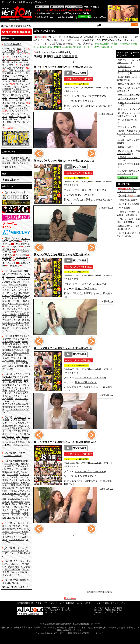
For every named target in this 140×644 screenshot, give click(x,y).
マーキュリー (20, 523)
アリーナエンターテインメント (16, 278)
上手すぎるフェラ (127, 99)
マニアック (19, 526)
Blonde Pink (17, 502)
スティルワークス (15, 409)
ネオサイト (24, 453)
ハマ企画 (22, 255)
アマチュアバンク (15, 308)
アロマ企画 (9, 282)
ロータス (13, 575)
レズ (19, 84)
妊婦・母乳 (12, 68)
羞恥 (11, 108)
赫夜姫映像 (8, 342)
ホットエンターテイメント (15, 514)
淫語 (5, 78)
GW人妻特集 (124, 208)
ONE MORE (13, 583)
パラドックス (20, 466)
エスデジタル (9, 298)
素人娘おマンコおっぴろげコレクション (128, 115)
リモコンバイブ (18, 106)
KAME (16, 336)
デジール (18, 434)
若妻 (22, 68)
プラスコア (23, 491)
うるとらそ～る (19, 290)
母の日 (24, 464)
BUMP (17, 472)
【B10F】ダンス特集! (128, 204)
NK (15, 453)
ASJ (27, 295)
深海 (5, 390)
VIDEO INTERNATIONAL (16, 240)
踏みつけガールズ (15, 488)
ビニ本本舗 (13, 474)
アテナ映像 (13, 274)
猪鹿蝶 (24, 285)
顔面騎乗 (7, 89)
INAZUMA (14, 285)
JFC (26, 382)
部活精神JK (17, 485)
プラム (12, 491)
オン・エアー (15, 306)
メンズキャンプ (17, 540)
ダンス (18, 108)
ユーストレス (18, 550)
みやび (25, 531)
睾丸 (9, 163)
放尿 (25, 87)
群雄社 (20, 366)
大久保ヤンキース (11, 320)
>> (10, 167)
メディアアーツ (10, 534)
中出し (23, 81)
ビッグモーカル (17, 477)
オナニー (19, 73)
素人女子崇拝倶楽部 (15, 405)
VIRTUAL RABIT (21, 461)
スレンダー (17, 114)
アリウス (10, 276)
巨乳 (15, 81)
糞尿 (15, 160)
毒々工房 (13, 442)
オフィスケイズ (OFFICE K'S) (90, 96)
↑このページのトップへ (100, 592)
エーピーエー (14, 301)
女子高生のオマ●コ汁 (128, 120)
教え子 (14, 158)
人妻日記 (24, 480)
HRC (20, 293)
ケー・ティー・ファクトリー (15, 362)
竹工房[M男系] (23, 244)
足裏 (11, 70)
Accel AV (18, 271)
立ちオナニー (20, 76)
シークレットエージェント (16, 386)
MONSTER (22, 257)
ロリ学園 (25, 567)
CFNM (6, 49)
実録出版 (18, 380)
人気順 (57, 56)
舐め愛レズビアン (127, 147)
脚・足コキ (8, 62)
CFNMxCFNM (9, 385)
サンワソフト (14, 247)
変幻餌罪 (15, 512)
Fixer (14, 504)
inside (25, 328)
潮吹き (10, 73)
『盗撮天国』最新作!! (128, 200)
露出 (22, 103)
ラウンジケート (21, 561)
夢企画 (27, 553)
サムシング (19, 374)
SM (8, 87)
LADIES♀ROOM (12, 569)
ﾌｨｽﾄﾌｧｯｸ (13, 116)
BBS (23, 483)
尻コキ (19, 62)
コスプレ (13, 97)
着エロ (23, 116)
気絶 (15, 92)
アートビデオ (13, 328)
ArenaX (26, 279)
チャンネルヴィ (19, 423)
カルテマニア (20, 339)
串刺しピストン (126, 127)
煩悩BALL (7, 472)
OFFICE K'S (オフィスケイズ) (16, 321)
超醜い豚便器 (9, 426)
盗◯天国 (18, 439)
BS (4, 474)
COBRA (8, 260)
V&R (24, 493)
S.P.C (5, 331)
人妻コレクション (15, 478)
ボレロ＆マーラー (21, 518)
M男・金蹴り (17, 49)
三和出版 (7, 380)
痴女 (11, 65)
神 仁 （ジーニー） (16, 401)
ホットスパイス (15, 507)
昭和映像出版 (15, 382)
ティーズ (14, 266)
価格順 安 (69, 56)
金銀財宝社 (8, 350)
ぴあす (26, 472)
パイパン (13, 111)
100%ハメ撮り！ (11, 483)
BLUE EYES (14, 499)
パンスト (19, 70)
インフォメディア (11, 287)
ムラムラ (15, 531)
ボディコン (12, 103)
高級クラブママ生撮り (129, 164)
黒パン (16, 163)
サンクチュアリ (20, 377)
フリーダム (17, 496)
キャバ (25, 163)
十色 (18, 436)
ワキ (22, 111)
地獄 (22, 158)
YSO (16, 580)
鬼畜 (6, 106)
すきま (12, 390)
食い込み (15, 95)
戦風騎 (10, 398)
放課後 (23, 160)
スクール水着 (15, 100)
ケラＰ (14, 358)
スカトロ (16, 87)
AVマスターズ (18, 312)
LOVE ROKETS (10, 564)
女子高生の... (124, 67)
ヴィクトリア (9, 293)
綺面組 (25, 347)
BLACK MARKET (11, 493)
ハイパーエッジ (11, 464)
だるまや (15, 420)
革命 (24, 336)
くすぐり (7, 92)
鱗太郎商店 (14, 567)
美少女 (6, 54)
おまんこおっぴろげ (128, 84)
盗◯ (22, 92)
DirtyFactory (20, 417)
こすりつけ (14, 78)
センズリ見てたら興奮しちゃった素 (128, 152)
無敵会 (6, 531)
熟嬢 (18, 404)
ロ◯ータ (15, 54)
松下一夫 (7, 526)
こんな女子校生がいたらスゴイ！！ (128, 172)
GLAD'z (19, 350)
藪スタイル (19, 548)
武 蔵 (26, 529)
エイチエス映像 (16, 313)
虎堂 (22, 442)
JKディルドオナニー (128, 95)
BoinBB (24, 469)
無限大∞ (11, 529)
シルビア (24, 388)
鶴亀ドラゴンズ (21, 428)
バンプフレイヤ (10, 469)
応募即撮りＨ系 (19, 317)
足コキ (6, 158)
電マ (26, 108)
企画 (22, 97)
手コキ (25, 60)
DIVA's (11, 436)
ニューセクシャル (13, 455)
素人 (26, 51)
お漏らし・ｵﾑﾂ (20, 89)
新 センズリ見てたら (86, 101)
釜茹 (18, 342)
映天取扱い (17, 295)
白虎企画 (7, 257)
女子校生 (11, 51)
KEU (9, 352)
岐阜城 (17, 347)
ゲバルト (20, 355)
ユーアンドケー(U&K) (15, 552)
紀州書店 (13, 344)
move (19, 529)
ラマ (22, 564)
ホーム (5, 26)
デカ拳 (17, 431)
